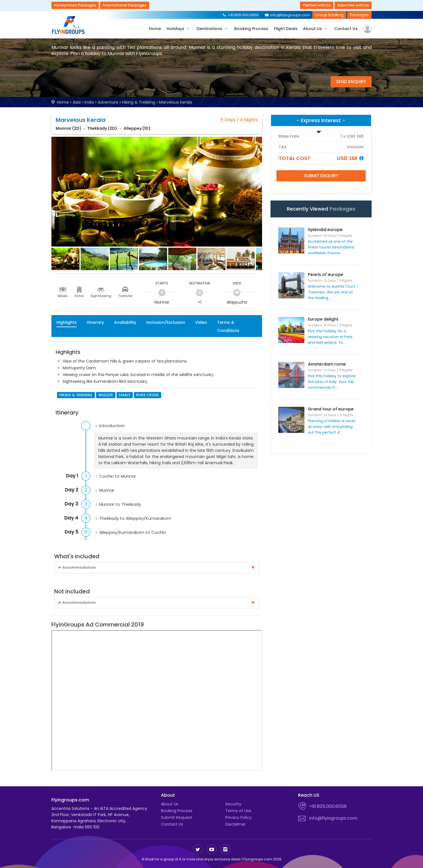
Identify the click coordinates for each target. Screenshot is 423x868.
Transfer (125, 296)
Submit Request (177, 817)
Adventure (108, 102)
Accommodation (157, 568)
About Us (316, 29)
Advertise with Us (353, 5)
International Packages (125, 5)
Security (233, 804)
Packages (359, 15)
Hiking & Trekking (139, 102)
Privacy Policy (238, 817)
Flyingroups (70, 25)
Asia (77, 102)
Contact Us (346, 29)
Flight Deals (286, 29)
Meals (63, 296)
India (89, 102)
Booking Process (251, 29)
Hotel (79, 296)
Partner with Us (317, 5)
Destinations (213, 29)
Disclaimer (236, 824)
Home (155, 29)
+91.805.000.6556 (240, 15)
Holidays (179, 29)
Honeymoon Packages (75, 5)
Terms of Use (238, 811)
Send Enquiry (351, 82)
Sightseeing (101, 296)
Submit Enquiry (321, 176)
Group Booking (329, 15)
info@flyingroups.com (287, 15)
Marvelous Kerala (176, 102)
